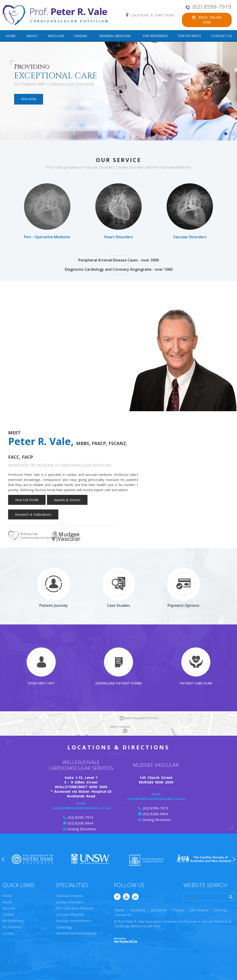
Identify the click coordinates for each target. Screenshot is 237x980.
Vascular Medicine (70, 914)
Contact (8, 933)
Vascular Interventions (73, 921)
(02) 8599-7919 (212, 7)
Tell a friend (199, 910)
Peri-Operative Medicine (75, 908)
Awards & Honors (67, 500)
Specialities (72, 885)
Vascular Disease (69, 896)
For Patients (190, 36)
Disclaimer (159, 910)
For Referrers (155, 36)
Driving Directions (82, 829)
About (32, 36)
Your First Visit (41, 666)
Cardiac (81, 36)
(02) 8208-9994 (81, 823)
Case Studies (119, 587)
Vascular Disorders (190, 211)
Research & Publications (33, 514)
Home (11, 36)
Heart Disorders (118, 211)
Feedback (138, 910)
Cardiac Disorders (70, 902)
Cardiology (64, 927)
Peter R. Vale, (68, 447)
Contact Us (222, 36)
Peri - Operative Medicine (47, 211)
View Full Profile (27, 500)
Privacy (179, 910)
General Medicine (115, 36)
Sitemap (221, 910)
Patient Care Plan (196, 666)
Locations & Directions (152, 15)
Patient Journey (54, 587)
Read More (29, 99)
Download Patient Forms (119, 666)
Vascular (56, 36)
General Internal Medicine (76, 933)
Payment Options (183, 587)
